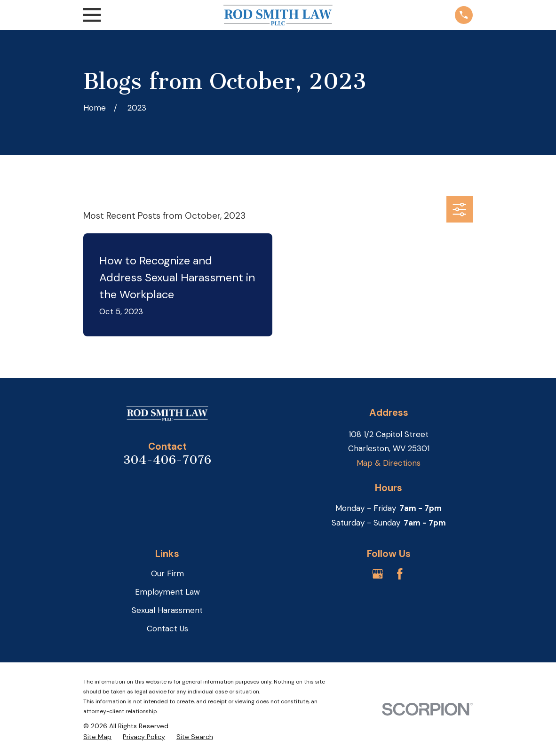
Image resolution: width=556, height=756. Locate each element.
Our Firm (167, 573)
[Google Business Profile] (378, 574)
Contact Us (167, 629)
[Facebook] (400, 574)
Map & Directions (389, 463)
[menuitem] (97, 737)
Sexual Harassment (167, 610)
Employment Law (167, 592)
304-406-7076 (167, 460)
